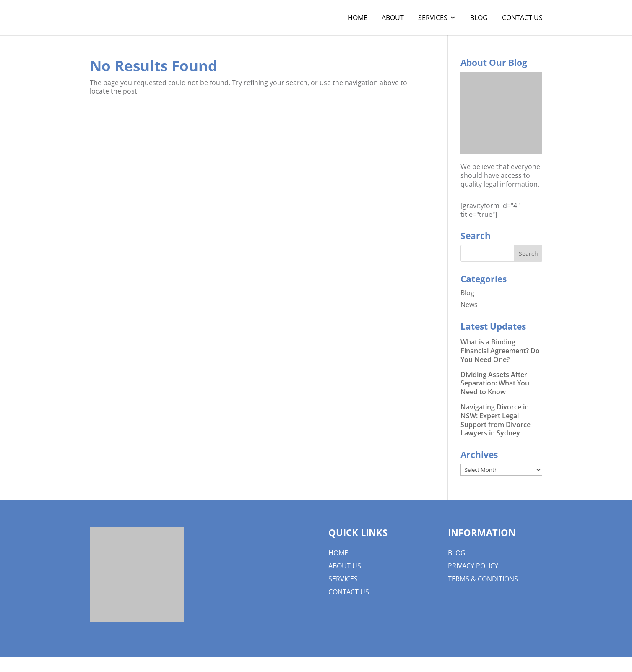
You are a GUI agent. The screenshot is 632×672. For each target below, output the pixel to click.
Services (433, 18)
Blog (479, 18)
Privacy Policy (473, 566)
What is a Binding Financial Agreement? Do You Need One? (500, 351)
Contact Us (522, 18)
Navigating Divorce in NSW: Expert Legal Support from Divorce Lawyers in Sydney (495, 420)
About (393, 18)
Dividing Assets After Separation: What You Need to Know (495, 383)
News (469, 305)
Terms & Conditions (483, 579)
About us (345, 566)
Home (358, 18)
